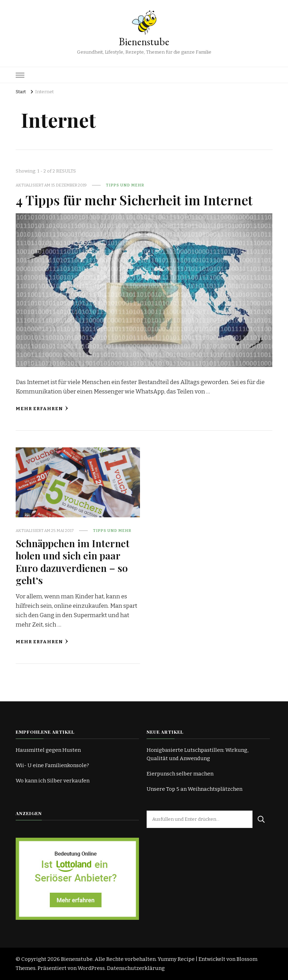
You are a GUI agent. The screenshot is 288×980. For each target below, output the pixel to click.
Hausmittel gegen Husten (48, 750)
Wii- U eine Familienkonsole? (52, 765)
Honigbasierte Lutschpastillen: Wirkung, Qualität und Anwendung (197, 754)
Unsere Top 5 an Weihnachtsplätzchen (194, 789)
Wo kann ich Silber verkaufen (53, 781)
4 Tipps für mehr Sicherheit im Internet (134, 200)
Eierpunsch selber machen (180, 774)
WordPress (91, 968)
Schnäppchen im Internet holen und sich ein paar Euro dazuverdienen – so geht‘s (73, 561)
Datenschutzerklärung (136, 968)
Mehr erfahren (42, 409)
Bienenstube (144, 42)
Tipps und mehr (125, 185)
